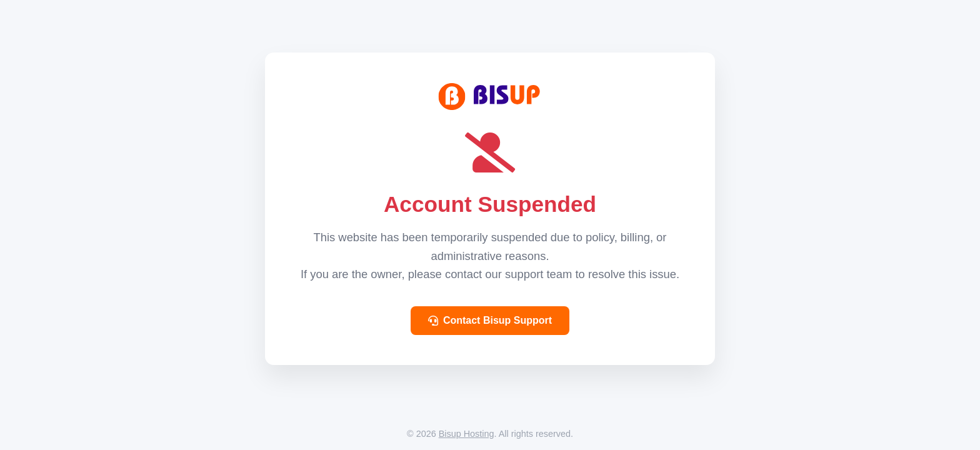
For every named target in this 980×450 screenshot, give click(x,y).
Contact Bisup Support (490, 320)
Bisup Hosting (467, 434)
